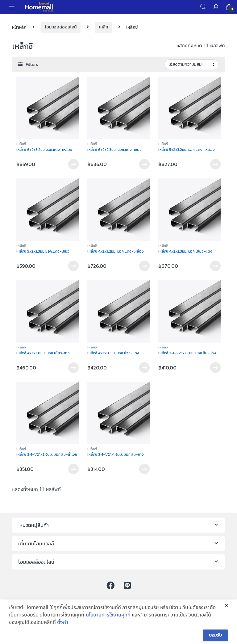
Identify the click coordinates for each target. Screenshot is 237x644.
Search (203, 7)
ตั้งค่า (62, 634)
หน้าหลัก (19, 27)
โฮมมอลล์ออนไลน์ (61, 27)
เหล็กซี (21, 144)
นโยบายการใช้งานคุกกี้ (108, 627)
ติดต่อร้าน (73, 164)
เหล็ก (103, 27)
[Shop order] (192, 65)
